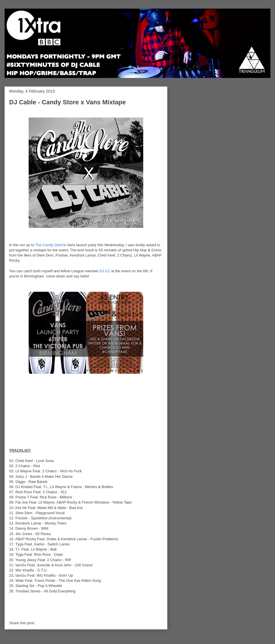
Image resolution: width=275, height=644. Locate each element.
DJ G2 (105, 271)
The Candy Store (49, 245)
